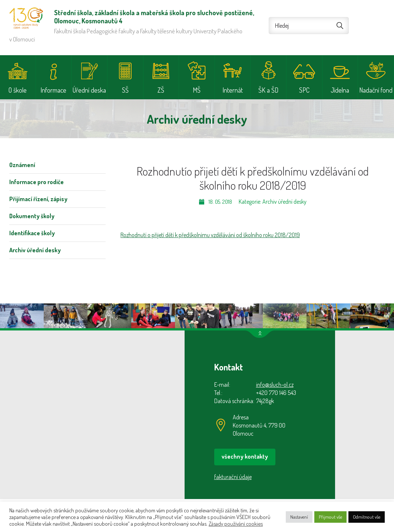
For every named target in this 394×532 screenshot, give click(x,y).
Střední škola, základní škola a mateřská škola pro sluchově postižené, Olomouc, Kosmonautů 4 (26, 18)
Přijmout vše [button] (330, 517)
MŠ (197, 90)
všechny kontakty (245, 456)
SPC (304, 90)
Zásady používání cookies (236, 523)
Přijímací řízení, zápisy (38, 199)
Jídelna (340, 90)
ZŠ (161, 90)
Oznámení (22, 165)
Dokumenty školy (32, 216)
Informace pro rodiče (37, 182)
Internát (233, 90)
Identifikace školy (32, 233)
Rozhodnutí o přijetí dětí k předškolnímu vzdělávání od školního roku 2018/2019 (210, 235)
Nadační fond (376, 90)
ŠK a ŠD (268, 90)
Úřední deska (89, 90)
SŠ (125, 90)
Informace (53, 90)
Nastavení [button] (299, 517)
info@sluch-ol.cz (275, 385)
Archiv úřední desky (35, 250)
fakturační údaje (233, 477)
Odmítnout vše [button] (367, 517)
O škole (18, 90)
